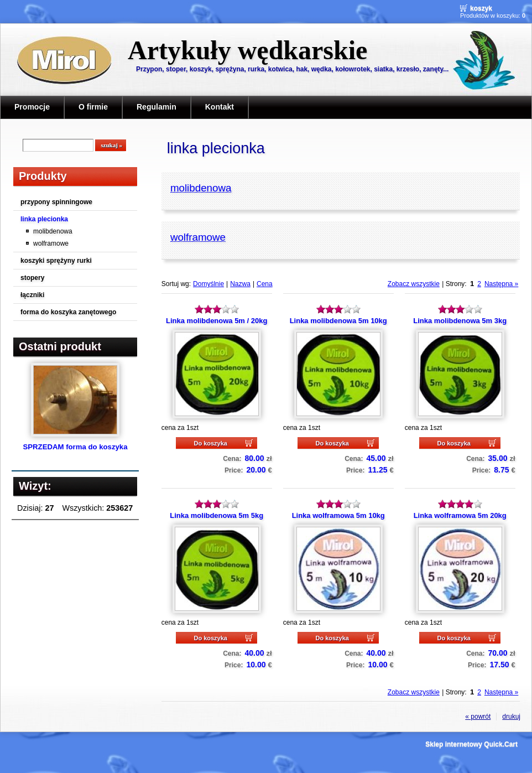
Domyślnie (208, 284)
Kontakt (220, 107)
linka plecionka (44, 219)
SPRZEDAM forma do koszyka (75, 447)
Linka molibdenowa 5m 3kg (460, 321)
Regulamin (157, 107)
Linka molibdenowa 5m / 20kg (217, 321)
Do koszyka (210, 443)
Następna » (501, 284)
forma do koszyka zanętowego (68, 312)
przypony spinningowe (56, 202)
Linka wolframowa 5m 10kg (338, 515)
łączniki (32, 295)
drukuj (511, 717)
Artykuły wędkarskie (247, 50)
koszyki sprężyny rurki (56, 261)
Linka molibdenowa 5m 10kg (338, 321)
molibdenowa (53, 231)
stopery (32, 278)
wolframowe (51, 243)
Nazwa (240, 284)
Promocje (32, 107)
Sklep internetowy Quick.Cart (471, 744)
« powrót (478, 717)
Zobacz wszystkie (414, 284)
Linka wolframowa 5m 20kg (460, 515)
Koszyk (481, 8)
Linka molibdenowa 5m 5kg (217, 515)
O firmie (93, 107)
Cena (265, 284)
